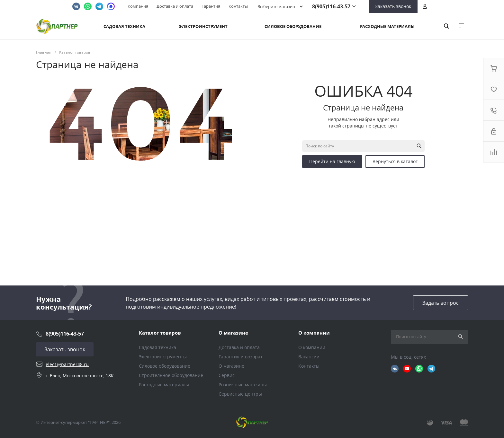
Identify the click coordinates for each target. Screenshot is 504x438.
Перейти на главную (332, 161)
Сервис (227, 375)
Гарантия (211, 6)
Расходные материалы (164, 385)
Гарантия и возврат (241, 357)
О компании (314, 333)
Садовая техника (157, 347)
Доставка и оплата (175, 6)
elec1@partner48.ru (67, 364)
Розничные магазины (243, 385)
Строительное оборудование (171, 375)
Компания (138, 6)
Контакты (238, 6)
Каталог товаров (160, 333)
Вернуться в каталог (395, 161)
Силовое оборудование (165, 366)
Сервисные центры (240, 394)
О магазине (233, 333)
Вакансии (309, 357)
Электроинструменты (163, 357)
